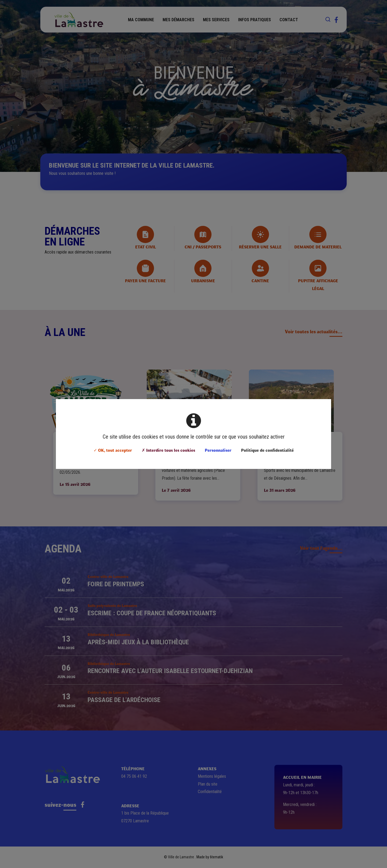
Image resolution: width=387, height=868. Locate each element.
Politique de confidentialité (267, 450)
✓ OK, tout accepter (113, 450)
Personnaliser (218, 450)
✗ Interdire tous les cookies (168, 450)
